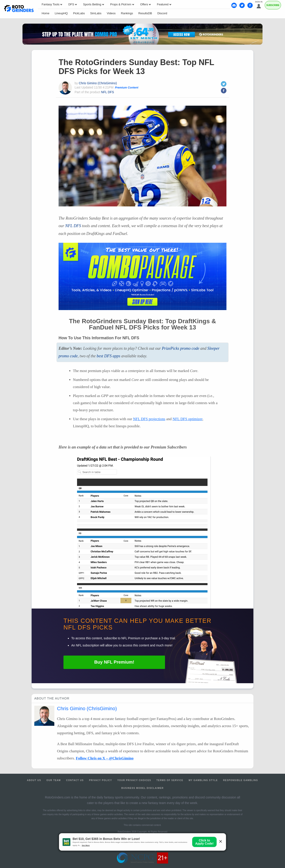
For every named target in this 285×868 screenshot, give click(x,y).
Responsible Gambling (241, 780)
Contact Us (75, 780)
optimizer (187, 419)
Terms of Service (170, 780)
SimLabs (96, 13)
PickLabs (79, 13)
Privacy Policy (101, 780)
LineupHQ (61, 13)
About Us (34, 780)
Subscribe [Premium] (273, 5)
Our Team (54, 780)
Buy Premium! (114, 662)
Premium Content (127, 88)
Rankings (127, 13)
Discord (162, 13)
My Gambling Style (203, 780)
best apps (108, 356)
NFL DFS (108, 92)
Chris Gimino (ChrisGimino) (98, 83)
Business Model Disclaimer (142, 788)
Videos (111, 13)
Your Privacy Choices (134, 780)
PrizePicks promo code (181, 348)
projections (149, 419)
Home (46, 13)
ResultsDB (145, 13)
